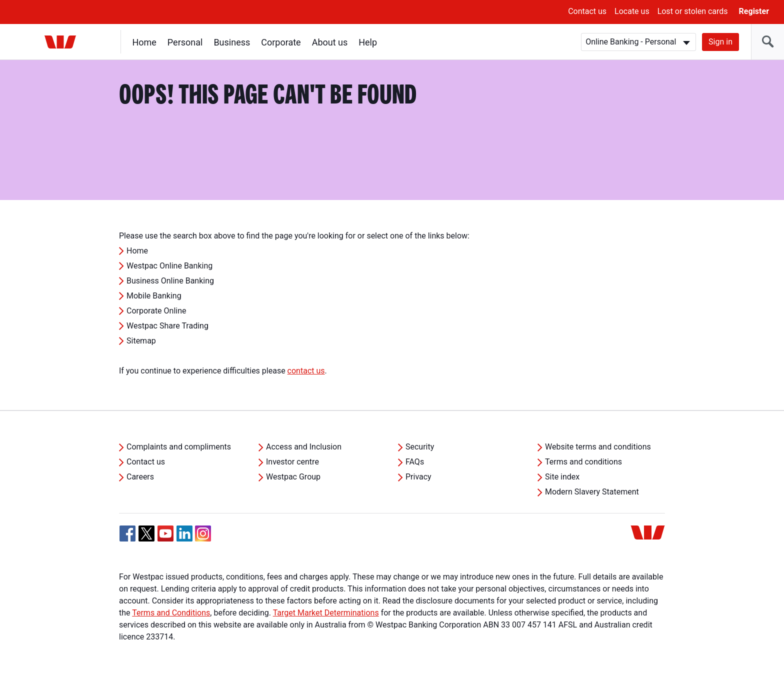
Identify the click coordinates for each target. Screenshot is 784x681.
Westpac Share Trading (167, 326)
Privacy (418, 477)
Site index (562, 477)
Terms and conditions (583, 462)
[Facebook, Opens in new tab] (127, 533)
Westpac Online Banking (169, 266)
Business (232, 42)
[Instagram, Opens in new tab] (203, 539)
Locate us (632, 11)
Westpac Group (293, 477)
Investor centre (292, 462)
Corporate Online (156, 311)
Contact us (587, 11)
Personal (185, 42)
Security (420, 447)
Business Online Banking (170, 281)
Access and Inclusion (304, 447)
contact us (306, 371)
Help (368, 42)
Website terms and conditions (598, 447)
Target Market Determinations (326, 613)
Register (754, 11)
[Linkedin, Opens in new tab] (184, 533)
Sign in (720, 42)
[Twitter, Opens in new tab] (146, 533)
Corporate (281, 42)
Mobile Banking (154, 296)
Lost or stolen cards (693, 11)
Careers (140, 477)
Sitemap (141, 341)
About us (330, 42)
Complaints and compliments (179, 447)
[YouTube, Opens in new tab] (165, 533)
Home (144, 42)
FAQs (415, 462)
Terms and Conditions (171, 613)
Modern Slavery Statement (592, 492)
